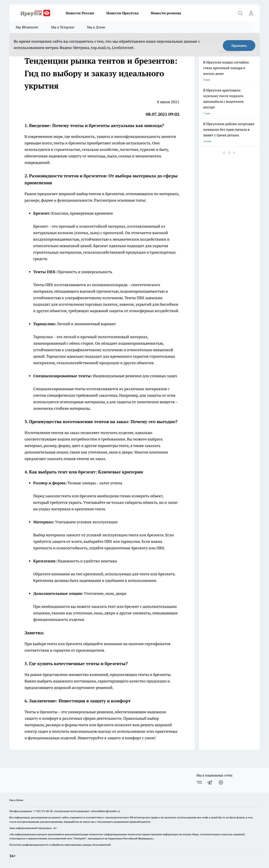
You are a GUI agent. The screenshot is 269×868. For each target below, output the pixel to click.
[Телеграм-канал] (210, 782)
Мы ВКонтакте (27, 27)
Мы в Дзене (96, 27)
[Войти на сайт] (251, 13)
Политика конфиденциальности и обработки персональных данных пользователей (60, 845)
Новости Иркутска (122, 13)
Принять (239, 46)
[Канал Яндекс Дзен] (221, 782)
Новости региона (166, 13)
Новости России (80, 13)
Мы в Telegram (63, 27)
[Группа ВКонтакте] (199, 782)
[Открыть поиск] (240, 13)
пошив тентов (76, 459)
